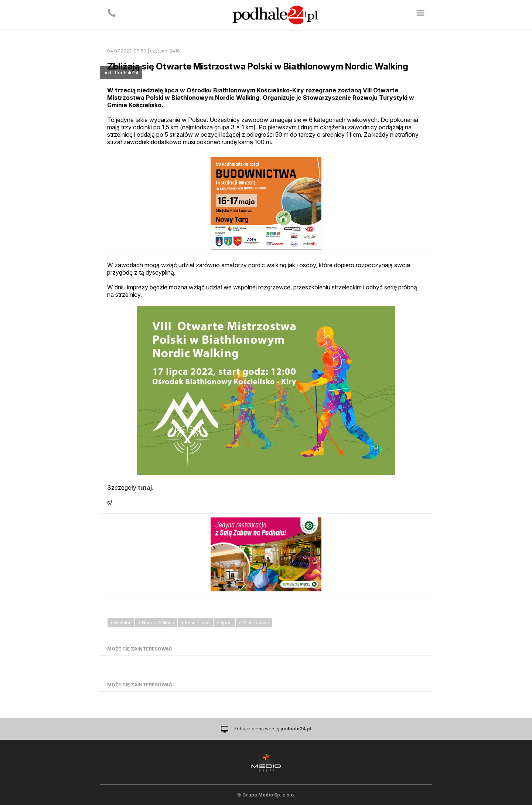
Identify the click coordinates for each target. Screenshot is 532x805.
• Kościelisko (195, 623)
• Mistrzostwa (254, 623)
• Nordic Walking (156, 623)
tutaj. (146, 488)
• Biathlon (121, 623)
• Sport (224, 623)
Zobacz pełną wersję (273, 729)
